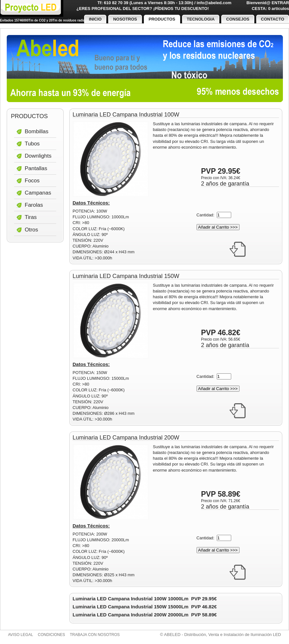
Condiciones (52, 635)
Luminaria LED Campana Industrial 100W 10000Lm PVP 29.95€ (145, 599)
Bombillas (37, 131)
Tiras (31, 217)
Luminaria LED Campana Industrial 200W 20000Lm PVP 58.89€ (145, 615)
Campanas (38, 193)
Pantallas (36, 168)
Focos (32, 181)
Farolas (34, 205)
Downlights (38, 156)
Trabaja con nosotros (95, 635)
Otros (31, 230)
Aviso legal (21, 635)
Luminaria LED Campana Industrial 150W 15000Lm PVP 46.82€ (145, 607)
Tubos (32, 144)
